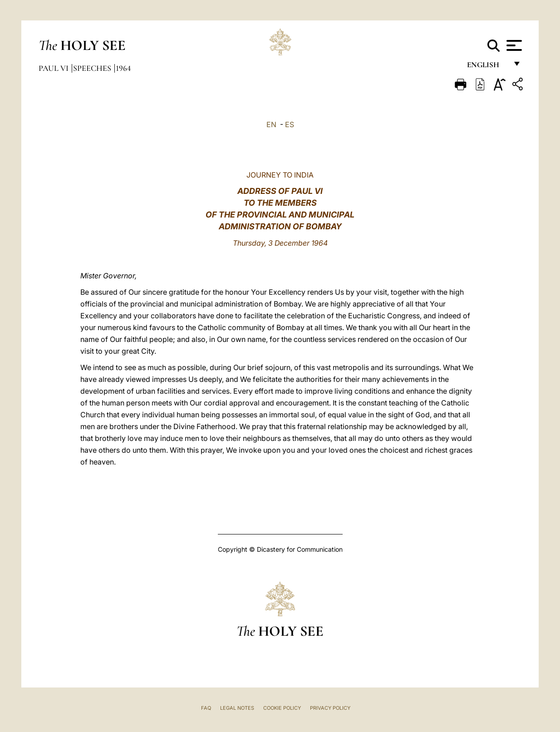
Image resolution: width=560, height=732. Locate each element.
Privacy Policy (330, 708)
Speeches (93, 68)
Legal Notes (237, 708)
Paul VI (54, 68)
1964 (123, 68)
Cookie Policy (282, 708)
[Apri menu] (513, 45)
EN (271, 124)
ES (290, 124)
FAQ (206, 708)
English (487, 67)
